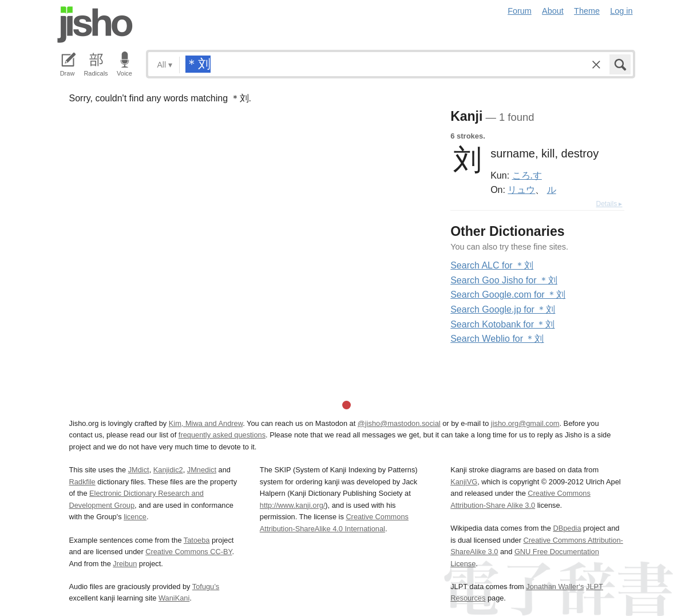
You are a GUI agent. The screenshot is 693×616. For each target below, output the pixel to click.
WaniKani (174, 598)
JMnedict (202, 470)
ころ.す (527, 175)
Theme (587, 11)
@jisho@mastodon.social (399, 423)
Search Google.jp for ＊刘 (503, 309)
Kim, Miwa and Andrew (206, 423)
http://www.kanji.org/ (293, 505)
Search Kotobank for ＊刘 (502, 324)
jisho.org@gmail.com (525, 423)
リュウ (521, 189)
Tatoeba (197, 540)
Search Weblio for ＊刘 (497, 339)
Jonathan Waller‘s (555, 587)
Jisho (95, 25)
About (553, 11)
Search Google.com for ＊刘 (508, 295)
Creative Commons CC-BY (189, 552)
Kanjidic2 (168, 470)
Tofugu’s (206, 587)
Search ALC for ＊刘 (492, 265)
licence (135, 517)
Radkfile (82, 482)
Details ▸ (609, 204)
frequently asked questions (222, 435)
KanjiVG (464, 482)
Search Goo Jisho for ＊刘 (504, 280)
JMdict (139, 470)
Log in (621, 11)
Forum (520, 11)
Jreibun (125, 564)
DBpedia (567, 528)
